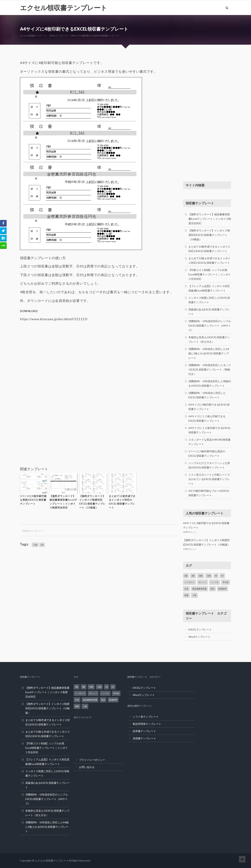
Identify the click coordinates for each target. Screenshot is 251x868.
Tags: (25, 544)
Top (242, 859)
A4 (42, 545)
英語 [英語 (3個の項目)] (212, 589)
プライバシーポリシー (92, 760)
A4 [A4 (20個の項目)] (216, 576)
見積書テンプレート (144, 738)
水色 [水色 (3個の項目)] (186, 589)
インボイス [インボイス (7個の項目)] (189, 582)
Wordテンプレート (199, 637)
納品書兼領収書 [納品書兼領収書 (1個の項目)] (199, 589)
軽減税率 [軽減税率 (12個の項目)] (222, 589)
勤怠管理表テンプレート (147, 724)
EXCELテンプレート (33, 531)
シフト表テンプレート (146, 717)
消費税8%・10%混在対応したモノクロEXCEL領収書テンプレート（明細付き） (210, 369)
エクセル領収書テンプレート (64, 8)
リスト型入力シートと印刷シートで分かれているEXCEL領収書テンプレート (209, 479)
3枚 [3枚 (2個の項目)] (193, 576)
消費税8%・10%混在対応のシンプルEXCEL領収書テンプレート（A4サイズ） (210, 326)
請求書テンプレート (144, 731)
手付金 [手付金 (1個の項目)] (226, 582)
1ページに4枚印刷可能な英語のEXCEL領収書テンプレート (33, 500)
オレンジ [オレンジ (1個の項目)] (203, 582)
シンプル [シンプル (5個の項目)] (215, 582)
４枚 (35, 545)
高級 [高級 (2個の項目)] (186, 595)
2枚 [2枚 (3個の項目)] (186, 576)
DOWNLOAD (29, 311)
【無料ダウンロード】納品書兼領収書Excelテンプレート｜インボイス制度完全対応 (63, 502)
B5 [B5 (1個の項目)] (222, 576)
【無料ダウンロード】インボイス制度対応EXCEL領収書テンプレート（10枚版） (92, 502)
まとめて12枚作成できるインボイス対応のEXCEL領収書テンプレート (122, 502)
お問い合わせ (87, 767)
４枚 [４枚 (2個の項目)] (194, 595)
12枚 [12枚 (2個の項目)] (209, 576)
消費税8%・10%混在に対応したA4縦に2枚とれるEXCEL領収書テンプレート (209, 353)
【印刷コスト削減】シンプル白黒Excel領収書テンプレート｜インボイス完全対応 (210, 274)
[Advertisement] (99, 353)
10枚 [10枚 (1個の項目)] (201, 576)
